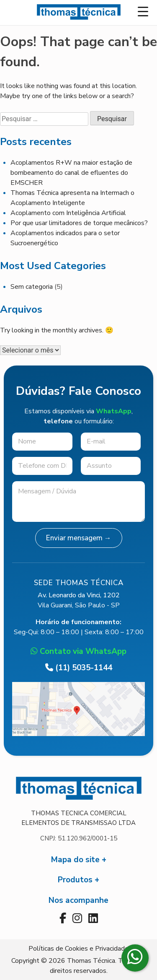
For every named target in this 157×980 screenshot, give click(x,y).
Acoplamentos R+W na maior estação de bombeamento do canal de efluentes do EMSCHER (71, 173)
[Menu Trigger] (143, 12)
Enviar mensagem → (79, 538)
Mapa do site (75, 860)
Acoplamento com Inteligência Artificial (68, 213)
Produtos (75, 880)
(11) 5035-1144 (79, 668)
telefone (58, 421)
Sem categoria (32, 287)
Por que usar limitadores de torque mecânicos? (79, 223)
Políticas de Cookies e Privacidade (78, 949)
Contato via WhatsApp (78, 651)
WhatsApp (114, 411)
